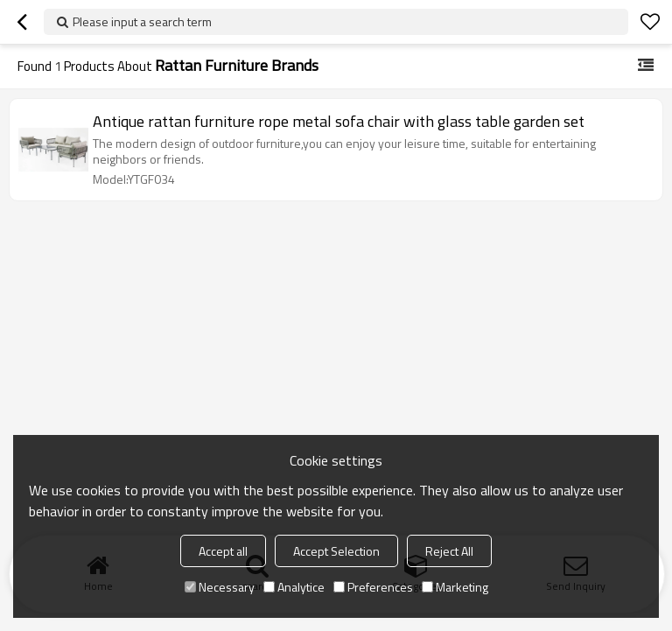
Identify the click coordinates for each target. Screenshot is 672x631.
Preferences (373, 587)
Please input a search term (142, 21)
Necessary (220, 587)
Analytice (294, 587)
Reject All (449, 551)
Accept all (223, 551)
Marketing (455, 587)
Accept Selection (336, 551)
